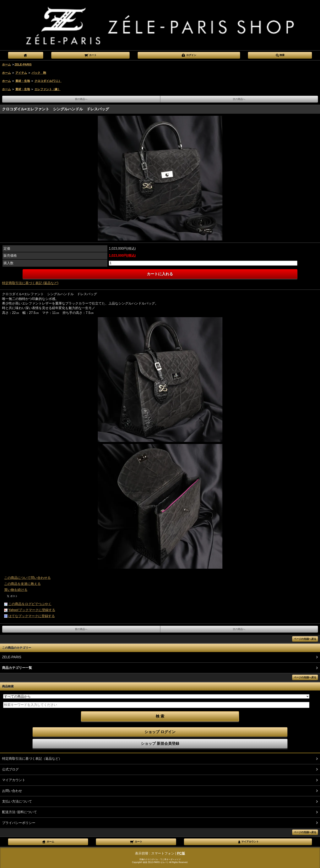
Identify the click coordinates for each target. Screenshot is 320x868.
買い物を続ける (16, 590)
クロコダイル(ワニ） (48, 81)
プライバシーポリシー (19, 823)
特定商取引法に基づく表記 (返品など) (30, 283)
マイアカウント (14, 780)
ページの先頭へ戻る (305, 639)
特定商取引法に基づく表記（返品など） (32, 759)
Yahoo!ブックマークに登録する (32, 610)
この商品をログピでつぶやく (30, 604)
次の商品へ (239, 99)
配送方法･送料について (20, 812)
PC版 (181, 853)
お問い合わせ (12, 791)
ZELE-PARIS (23, 64)
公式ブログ (10, 769)
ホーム (6, 64)
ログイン (189, 55)
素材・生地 (23, 81)
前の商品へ (81, 99)
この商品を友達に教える (22, 584)
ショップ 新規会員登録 (160, 743)
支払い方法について (17, 801)
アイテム (21, 73)
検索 (280, 55)
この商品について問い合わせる (27, 578)
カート (90, 55)
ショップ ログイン (160, 732)
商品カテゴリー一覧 (17, 668)
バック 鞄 (39, 73)
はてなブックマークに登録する (32, 616)
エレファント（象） (48, 89)
